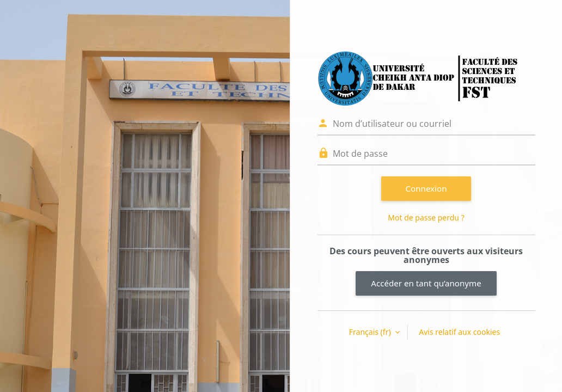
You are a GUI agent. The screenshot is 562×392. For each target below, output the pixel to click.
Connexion (426, 188)
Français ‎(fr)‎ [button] (371, 332)
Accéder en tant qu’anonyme (426, 283)
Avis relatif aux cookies (459, 332)
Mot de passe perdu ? (426, 218)
